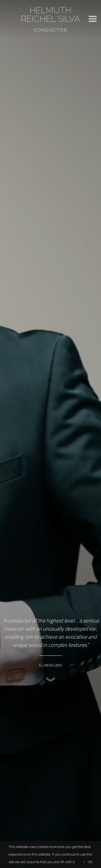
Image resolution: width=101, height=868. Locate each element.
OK (90, 862)
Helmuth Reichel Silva (50, 14)
